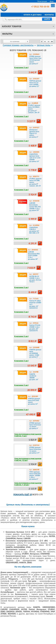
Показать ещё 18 (23, 495)
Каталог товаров (12, 26)
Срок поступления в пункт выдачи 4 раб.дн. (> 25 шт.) (28, 484)
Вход (52, 1)
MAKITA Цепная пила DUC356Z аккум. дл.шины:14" (34, 401)
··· (3, 1)
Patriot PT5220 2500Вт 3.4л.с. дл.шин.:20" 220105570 (35, 328)
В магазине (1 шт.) (22, 67)
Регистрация (42, 1)
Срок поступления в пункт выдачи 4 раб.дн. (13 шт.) (28, 459)
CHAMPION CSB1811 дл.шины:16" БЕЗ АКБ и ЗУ (34, 230)
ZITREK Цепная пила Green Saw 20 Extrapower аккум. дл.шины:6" (35, 60)
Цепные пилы (44, 45)
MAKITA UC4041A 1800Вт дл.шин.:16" (34, 377)
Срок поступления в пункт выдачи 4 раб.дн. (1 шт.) (28, 435)
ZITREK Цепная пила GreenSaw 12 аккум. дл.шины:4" (35, 426)
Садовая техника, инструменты (18, 45)
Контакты (49, 15)
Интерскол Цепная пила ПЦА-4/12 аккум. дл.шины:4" (34, 133)
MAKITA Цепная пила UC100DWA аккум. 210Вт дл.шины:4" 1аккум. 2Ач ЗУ (35, 354)
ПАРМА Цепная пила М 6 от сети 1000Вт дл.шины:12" (35, 84)
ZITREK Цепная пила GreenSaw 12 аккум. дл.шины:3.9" (35, 450)
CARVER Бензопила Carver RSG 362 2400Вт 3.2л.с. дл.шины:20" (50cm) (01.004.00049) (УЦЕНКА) (35, 209)
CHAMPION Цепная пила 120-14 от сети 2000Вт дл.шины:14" (35, 158)
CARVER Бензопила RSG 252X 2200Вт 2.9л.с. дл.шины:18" (34, 256)
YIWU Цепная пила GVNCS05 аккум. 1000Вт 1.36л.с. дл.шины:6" (35, 475)
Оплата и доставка (32, 15)
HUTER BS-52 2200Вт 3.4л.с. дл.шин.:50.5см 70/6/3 (35, 279)
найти (47, 19)
